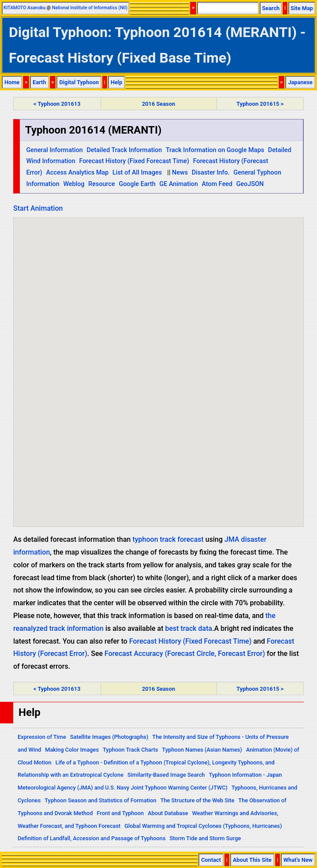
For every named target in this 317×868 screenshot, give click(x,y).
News (180, 173)
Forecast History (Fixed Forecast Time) (134, 161)
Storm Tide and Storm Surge (205, 838)
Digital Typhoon (79, 82)
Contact (211, 860)
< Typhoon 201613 (57, 104)
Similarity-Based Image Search (166, 775)
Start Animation (38, 208)
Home (12, 82)
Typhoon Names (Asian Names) (202, 750)
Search (271, 8)
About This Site (252, 860)
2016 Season (158, 104)
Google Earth (137, 184)
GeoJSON (250, 184)
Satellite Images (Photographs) (109, 737)
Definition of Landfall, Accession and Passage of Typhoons (92, 838)
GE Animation (179, 184)
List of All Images (137, 173)
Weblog (74, 184)
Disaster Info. (211, 173)
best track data (189, 628)
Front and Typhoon (121, 813)
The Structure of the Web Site (198, 800)
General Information (54, 150)
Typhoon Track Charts (131, 750)
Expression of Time (42, 737)
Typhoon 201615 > (260, 104)
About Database (168, 813)
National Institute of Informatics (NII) (90, 8)
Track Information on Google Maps (215, 150)
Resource (102, 184)
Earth (39, 82)
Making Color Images (72, 750)
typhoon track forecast (168, 539)
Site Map (302, 8)
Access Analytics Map (77, 173)
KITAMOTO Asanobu (24, 8)
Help (117, 82)
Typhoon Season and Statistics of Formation (100, 800)
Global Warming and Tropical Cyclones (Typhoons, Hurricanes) (203, 826)
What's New (298, 860)
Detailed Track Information (124, 150)
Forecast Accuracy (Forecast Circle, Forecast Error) (185, 654)
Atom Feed (217, 184)
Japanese (300, 82)
